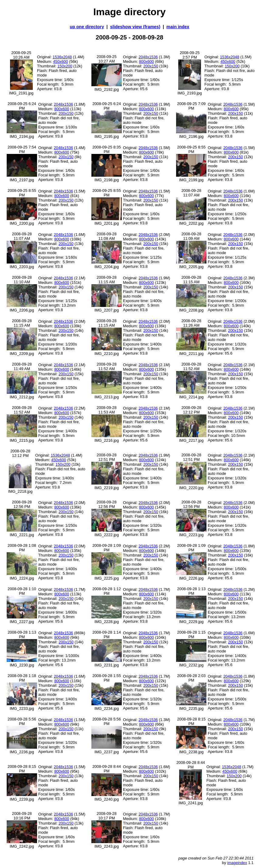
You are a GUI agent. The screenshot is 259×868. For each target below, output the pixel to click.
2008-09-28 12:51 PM (106, 457)
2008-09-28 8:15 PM (191, 721)
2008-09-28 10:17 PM (106, 816)
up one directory (87, 27)
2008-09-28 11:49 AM (22, 366)
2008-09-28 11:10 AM (22, 280)
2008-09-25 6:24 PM (22, 106)
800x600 (147, 61)
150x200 (65, 66)
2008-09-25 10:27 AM (106, 59)
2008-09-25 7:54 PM (22, 149)
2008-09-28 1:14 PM (107, 635)
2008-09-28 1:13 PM (191, 591)
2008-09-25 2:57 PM (190, 55)
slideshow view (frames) (135, 27)
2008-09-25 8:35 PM (107, 149)
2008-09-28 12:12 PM (191, 410)
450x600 (61, 61)
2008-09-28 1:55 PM (107, 678)
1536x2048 (62, 57)
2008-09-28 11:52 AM (106, 366)
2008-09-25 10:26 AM (21, 55)
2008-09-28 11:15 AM (106, 280)
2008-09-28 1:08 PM (22, 548)
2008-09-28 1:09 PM (107, 548)
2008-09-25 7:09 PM (191, 106)
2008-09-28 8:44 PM (107, 769)
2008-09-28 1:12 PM (107, 591)
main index (178, 27)
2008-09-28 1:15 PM (191, 635)
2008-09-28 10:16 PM (22, 816)
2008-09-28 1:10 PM (22, 591)
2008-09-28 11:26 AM (191, 323)
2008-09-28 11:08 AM (106, 236)
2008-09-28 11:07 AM (191, 193)
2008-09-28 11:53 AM (106, 410)
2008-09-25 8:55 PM (191, 149)
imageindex (237, 863)
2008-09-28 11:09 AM (191, 236)
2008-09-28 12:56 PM (22, 504)
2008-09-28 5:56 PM (22, 721)
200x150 (151, 66)
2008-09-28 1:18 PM (22, 678)
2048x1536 (148, 57)
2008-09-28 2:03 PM (191, 678)
